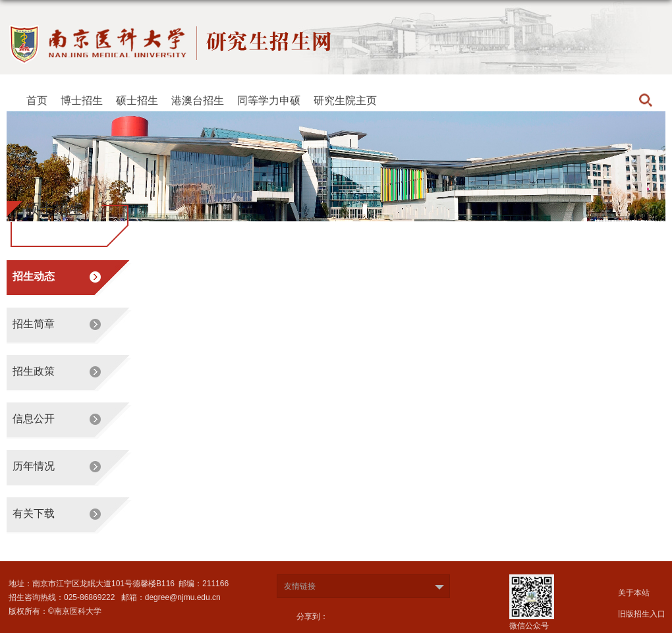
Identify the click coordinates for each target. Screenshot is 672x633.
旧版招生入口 (642, 614)
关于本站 (634, 593)
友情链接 (300, 586)
